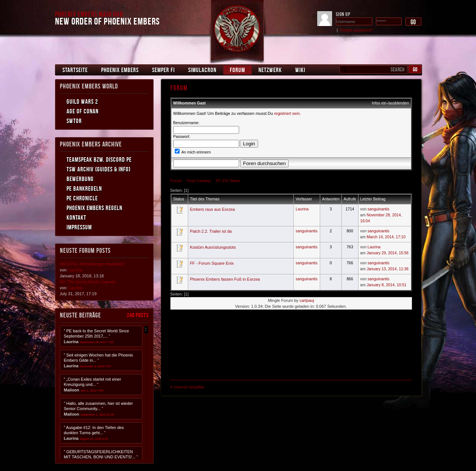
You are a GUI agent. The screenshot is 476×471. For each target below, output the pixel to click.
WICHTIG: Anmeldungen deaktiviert (92, 264)
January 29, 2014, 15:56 (388, 253)
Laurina (302, 209)
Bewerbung (80, 179)
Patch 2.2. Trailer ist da (211, 231)
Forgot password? (357, 30)
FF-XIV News (228, 181)
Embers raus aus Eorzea (213, 209)
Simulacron (202, 70)
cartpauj (307, 300)
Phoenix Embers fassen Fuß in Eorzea (225, 279)
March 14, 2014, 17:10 (386, 237)
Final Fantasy (199, 181)
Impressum (79, 227)
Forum (237, 70)
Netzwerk (270, 70)
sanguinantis (378, 209)
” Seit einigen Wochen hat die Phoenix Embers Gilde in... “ (99, 360)
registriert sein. (287, 113)
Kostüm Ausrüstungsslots (213, 247)
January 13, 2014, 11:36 (388, 269)
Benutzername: (186, 123)
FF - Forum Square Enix (212, 263)
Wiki (300, 70)
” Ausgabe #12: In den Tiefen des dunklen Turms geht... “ (94, 433)
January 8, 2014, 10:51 (387, 285)
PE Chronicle (82, 198)
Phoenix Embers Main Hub (89, 14)
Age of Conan (83, 111)
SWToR (74, 121)
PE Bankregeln (84, 188)
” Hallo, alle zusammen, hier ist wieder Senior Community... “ (99, 409)
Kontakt (76, 217)
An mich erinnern (193, 152)
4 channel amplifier (187, 387)
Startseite (75, 70)
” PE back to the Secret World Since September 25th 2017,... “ (97, 336)
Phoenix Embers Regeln (94, 208)
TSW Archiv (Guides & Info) (99, 169)
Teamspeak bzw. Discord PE (99, 159)
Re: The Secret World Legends (88, 282)
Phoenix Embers (120, 70)
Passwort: (182, 137)
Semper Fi (163, 70)
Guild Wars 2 (82, 101)
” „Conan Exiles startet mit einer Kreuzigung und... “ (93, 385)
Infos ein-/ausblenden (390, 103)
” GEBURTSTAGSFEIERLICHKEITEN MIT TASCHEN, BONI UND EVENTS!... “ (101, 457)
